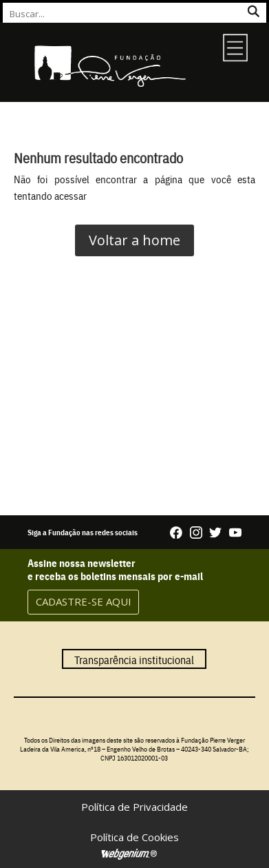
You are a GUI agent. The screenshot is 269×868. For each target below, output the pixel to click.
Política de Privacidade (134, 807)
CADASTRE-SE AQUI (84, 601)
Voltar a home (134, 240)
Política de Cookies (134, 837)
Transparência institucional (134, 659)
